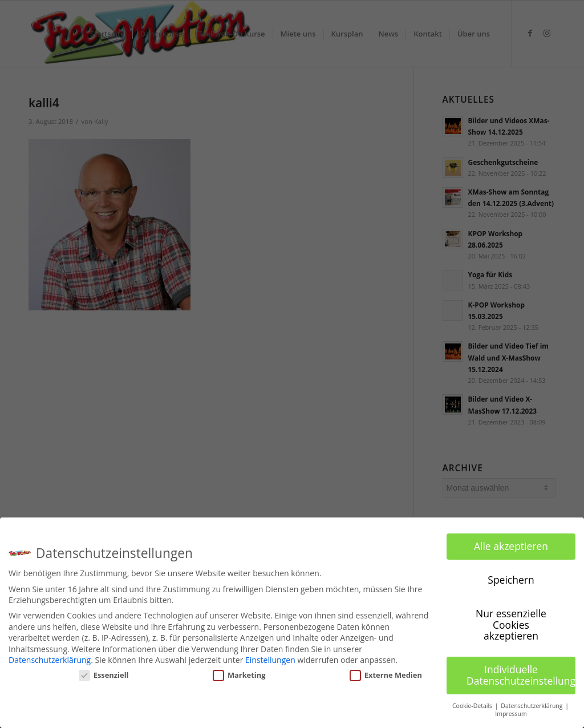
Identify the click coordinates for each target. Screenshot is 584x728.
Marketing (239, 675)
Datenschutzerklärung (50, 660)
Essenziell (104, 675)
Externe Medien (386, 675)
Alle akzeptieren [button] (511, 546)
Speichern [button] (511, 580)
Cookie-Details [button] (473, 706)
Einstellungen (270, 660)
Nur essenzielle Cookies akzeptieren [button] (511, 624)
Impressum (511, 714)
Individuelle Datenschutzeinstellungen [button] (521, 675)
